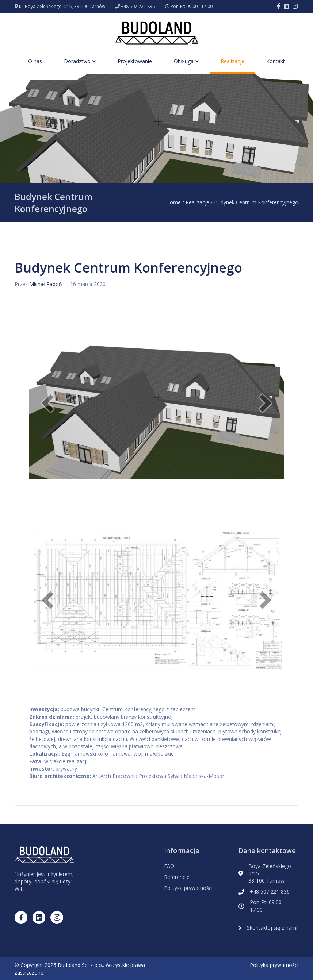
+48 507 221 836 (138, 6)
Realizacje (232, 61)
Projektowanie (135, 61)
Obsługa (184, 61)
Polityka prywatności (188, 888)
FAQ (169, 866)
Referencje (177, 877)
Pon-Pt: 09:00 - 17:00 (192, 6)
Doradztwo (77, 61)
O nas (35, 61)
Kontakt (276, 61)
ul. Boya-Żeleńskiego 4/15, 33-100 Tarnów (62, 6)
